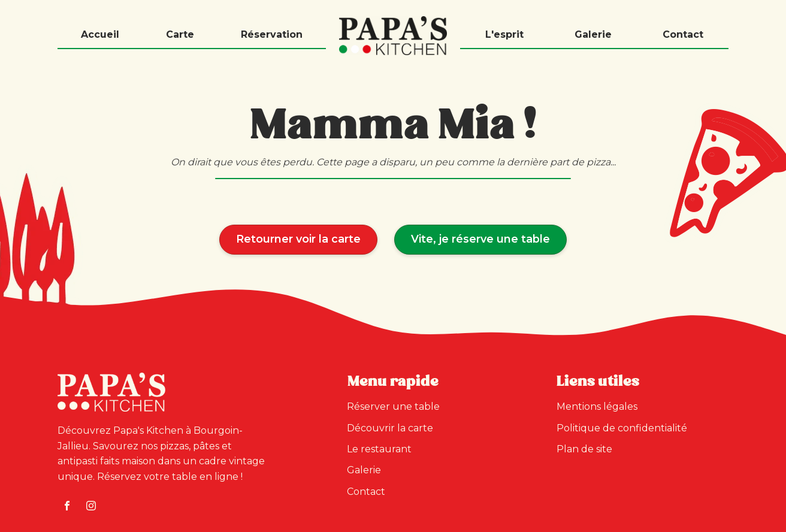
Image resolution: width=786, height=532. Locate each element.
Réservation (272, 34)
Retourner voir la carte (298, 239)
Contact (683, 34)
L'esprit (504, 34)
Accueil (100, 34)
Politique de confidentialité (622, 428)
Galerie (593, 34)
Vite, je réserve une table (480, 239)
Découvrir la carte (390, 428)
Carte (180, 34)
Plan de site (584, 449)
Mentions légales (597, 406)
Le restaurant (379, 449)
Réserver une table (393, 406)
